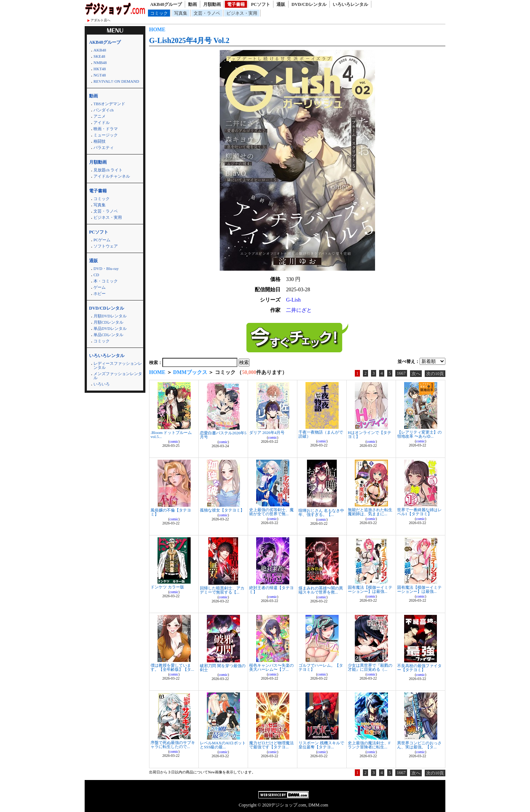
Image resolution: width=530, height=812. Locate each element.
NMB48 (100, 63)
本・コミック (106, 281)
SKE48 (99, 56)
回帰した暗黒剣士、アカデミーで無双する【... (222, 590)
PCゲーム (102, 240)
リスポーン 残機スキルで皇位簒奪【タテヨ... (321, 745)
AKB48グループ (166, 4)
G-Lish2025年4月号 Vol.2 (189, 40)
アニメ (100, 116)
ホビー (100, 293)
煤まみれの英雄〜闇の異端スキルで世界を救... (321, 590)
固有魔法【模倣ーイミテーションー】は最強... (370, 589)
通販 (281, 4)
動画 (192, 4)
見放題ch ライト (108, 170)
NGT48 (100, 75)
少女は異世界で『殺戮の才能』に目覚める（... (370, 667)
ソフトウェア (106, 246)
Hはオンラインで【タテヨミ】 (370, 435)
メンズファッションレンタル (118, 376)
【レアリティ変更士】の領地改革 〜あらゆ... (419, 434)
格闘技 (100, 141)
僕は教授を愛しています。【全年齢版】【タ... (172, 667)
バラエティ (104, 147)
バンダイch (103, 110)
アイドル (102, 122)
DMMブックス (190, 372)
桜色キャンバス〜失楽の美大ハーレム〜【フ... (271, 667)
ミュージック (106, 135)
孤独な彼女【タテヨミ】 (222, 510)
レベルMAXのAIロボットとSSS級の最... (223, 745)
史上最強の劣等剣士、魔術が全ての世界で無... (271, 512)
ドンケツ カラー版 (167, 587)
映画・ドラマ (106, 129)
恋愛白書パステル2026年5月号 (223, 435)
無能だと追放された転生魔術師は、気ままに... (370, 512)
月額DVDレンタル (110, 316)
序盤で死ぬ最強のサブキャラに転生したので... (173, 745)
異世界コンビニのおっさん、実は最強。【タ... (419, 745)
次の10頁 (435, 374)
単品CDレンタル (108, 335)
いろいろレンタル (350, 4)
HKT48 (100, 69)
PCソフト (261, 4)
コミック (159, 13)
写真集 (181, 13)
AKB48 (100, 50)
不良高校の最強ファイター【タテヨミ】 (419, 668)
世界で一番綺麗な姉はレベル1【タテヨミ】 (419, 512)
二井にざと (299, 310)
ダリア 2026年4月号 (267, 432)
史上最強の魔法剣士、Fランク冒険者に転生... (369, 745)
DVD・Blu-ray (106, 268)
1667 (401, 373)
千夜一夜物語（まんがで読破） (321, 434)
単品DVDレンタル (110, 328)
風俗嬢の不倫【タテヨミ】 (171, 512)
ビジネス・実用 (242, 13)
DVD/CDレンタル (309, 4)
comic (174, 441)
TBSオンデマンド (109, 104)
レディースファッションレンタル (118, 365)
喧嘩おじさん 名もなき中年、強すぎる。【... (321, 512)
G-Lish (293, 300)
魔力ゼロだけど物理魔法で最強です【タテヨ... (271, 745)
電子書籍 (236, 4)
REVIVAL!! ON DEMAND (116, 81)
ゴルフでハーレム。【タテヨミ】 (321, 667)
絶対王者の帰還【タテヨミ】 (271, 590)
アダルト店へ (100, 20)
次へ (416, 374)
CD (96, 275)
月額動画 (212, 4)
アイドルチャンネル (112, 176)
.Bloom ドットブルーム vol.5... (171, 435)
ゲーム (100, 287)
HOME (157, 30)
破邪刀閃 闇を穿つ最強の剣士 (223, 668)
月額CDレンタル (108, 322)
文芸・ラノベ (207, 13)
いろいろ (102, 384)
